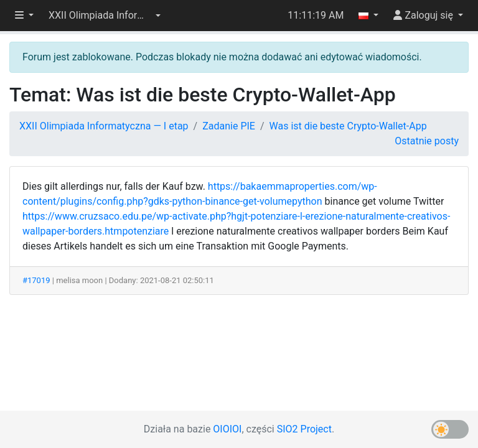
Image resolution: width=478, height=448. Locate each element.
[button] (105, 16)
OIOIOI (227, 429)
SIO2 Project (304, 429)
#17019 (36, 280)
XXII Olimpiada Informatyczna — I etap (104, 126)
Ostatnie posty (427, 141)
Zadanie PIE (229, 126)
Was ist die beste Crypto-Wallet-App (348, 126)
